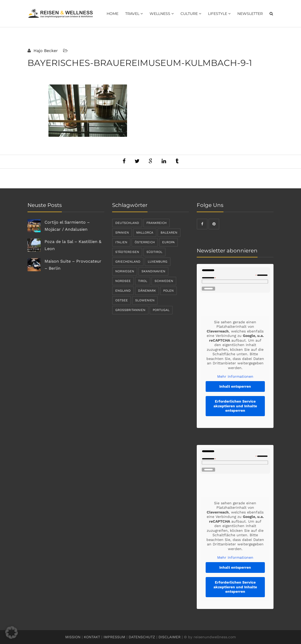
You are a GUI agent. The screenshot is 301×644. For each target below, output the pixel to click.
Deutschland (127, 223)
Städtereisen (127, 252)
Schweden (164, 281)
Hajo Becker (45, 51)
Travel (134, 14)
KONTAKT (92, 637)
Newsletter (250, 14)
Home (113, 14)
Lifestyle (219, 14)
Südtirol (154, 252)
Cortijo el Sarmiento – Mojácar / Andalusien (67, 226)
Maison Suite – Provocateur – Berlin (73, 265)
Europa (168, 242)
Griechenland (128, 262)
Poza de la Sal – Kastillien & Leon (73, 245)
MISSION (73, 637)
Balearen (169, 233)
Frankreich (157, 223)
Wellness (162, 14)
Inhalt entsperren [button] (235, 386)
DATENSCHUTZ (142, 637)
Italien (121, 242)
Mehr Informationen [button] (235, 376)
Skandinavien (153, 271)
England (123, 291)
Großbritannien (130, 310)
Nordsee (123, 281)
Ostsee (122, 300)
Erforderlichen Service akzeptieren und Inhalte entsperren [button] (235, 406)
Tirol (143, 281)
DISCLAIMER (169, 637)
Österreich (145, 242)
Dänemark (147, 291)
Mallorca (145, 233)
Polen (168, 291)
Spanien (122, 233)
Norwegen (125, 271)
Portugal (161, 310)
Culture (191, 14)
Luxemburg (158, 262)
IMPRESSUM (114, 637)
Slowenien (145, 300)
